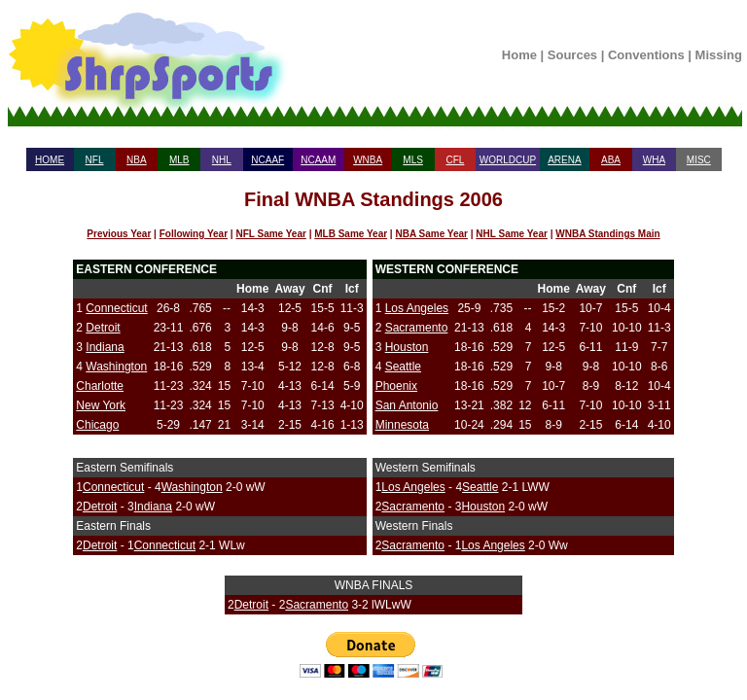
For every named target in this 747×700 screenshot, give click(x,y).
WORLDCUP (508, 160)
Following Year (194, 234)
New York (101, 405)
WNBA (368, 160)
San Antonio (407, 405)
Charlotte (100, 386)
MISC (699, 160)
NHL (222, 160)
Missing (719, 55)
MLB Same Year (351, 234)
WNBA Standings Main (607, 234)
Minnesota (402, 425)
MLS (413, 160)
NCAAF (267, 160)
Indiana (105, 347)
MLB (179, 160)
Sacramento (417, 328)
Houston (407, 347)
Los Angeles (417, 308)
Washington (116, 367)
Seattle (403, 367)
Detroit (103, 328)
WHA (654, 160)
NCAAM (318, 160)
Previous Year (119, 234)
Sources (572, 55)
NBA (137, 160)
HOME (50, 160)
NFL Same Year (270, 234)
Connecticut (116, 308)
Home (519, 55)
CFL (455, 160)
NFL (95, 160)
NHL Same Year (512, 234)
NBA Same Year (431, 234)
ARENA (564, 160)
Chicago (97, 425)
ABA (611, 160)
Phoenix (396, 386)
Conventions (646, 55)
